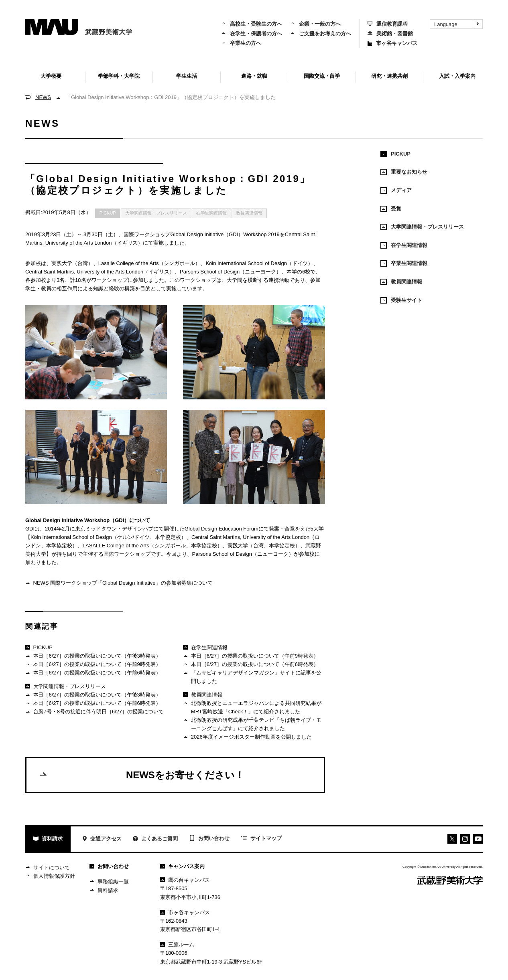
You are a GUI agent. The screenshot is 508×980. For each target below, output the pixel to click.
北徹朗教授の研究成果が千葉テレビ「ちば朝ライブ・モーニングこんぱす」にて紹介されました (252, 724)
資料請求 (48, 839)
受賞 (391, 209)
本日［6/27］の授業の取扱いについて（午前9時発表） (93, 665)
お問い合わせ (209, 839)
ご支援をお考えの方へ (321, 33)
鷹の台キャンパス (185, 880)
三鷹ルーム (177, 945)
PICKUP (108, 213)
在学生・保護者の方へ (252, 33)
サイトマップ (261, 839)
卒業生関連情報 (404, 263)
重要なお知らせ (404, 172)
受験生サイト (401, 300)
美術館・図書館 (390, 33)
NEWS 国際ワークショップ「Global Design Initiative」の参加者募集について (119, 583)
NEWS (43, 97)
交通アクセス (102, 839)
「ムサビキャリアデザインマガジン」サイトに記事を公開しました (252, 677)
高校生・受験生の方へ (252, 24)
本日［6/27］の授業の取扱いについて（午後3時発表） (93, 656)
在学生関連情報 (212, 213)
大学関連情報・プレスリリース (156, 213)
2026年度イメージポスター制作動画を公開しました (247, 737)
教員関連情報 (249, 213)
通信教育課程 (388, 24)
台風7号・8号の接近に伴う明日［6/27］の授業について (94, 712)
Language (458, 24)
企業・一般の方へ (315, 24)
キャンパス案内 (182, 866)
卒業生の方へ (241, 43)
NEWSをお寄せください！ (141, 775)
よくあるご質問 (155, 839)
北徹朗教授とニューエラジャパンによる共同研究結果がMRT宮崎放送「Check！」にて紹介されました (252, 707)
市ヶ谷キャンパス (393, 43)
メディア (396, 190)
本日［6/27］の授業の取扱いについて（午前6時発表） (93, 673)
